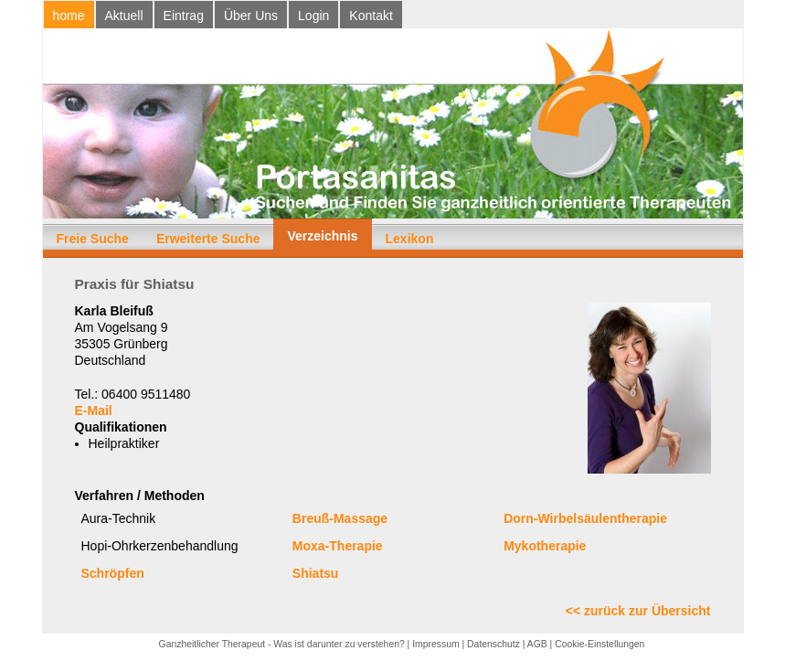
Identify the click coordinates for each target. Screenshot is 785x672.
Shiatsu (316, 573)
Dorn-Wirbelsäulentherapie (585, 518)
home (69, 16)
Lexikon (410, 239)
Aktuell (124, 16)
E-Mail (94, 411)
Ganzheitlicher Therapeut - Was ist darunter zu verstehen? (282, 644)
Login (313, 16)
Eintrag (184, 16)
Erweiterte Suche (208, 239)
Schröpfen (113, 573)
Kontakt (371, 16)
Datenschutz (493, 644)
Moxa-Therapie (338, 546)
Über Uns (251, 16)
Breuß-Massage (340, 518)
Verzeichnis (322, 236)
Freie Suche (93, 239)
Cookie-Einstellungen (599, 644)
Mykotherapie (545, 546)
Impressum (435, 644)
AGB (537, 644)
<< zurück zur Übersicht (638, 611)
